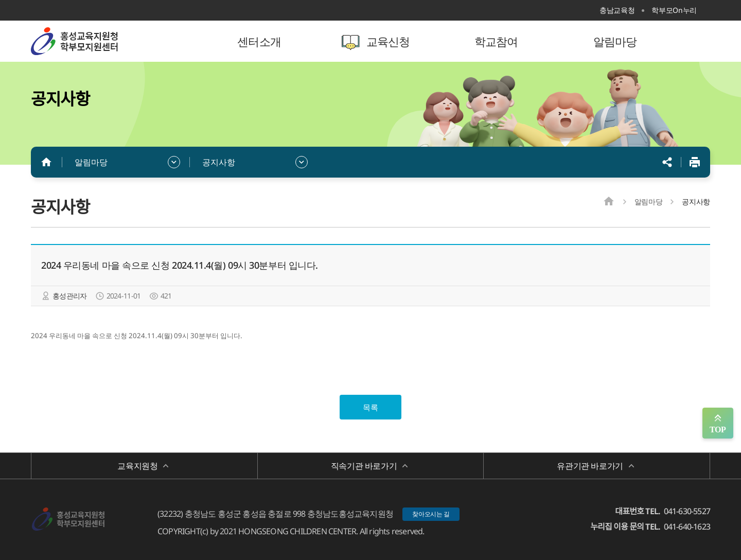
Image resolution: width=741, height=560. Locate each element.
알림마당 (91, 162)
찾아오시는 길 (431, 514)
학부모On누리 (674, 10)
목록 (370, 407)
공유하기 (667, 162)
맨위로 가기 (718, 423)
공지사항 (219, 162)
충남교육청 (617, 10)
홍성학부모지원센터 (98, 41)
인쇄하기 (695, 162)
